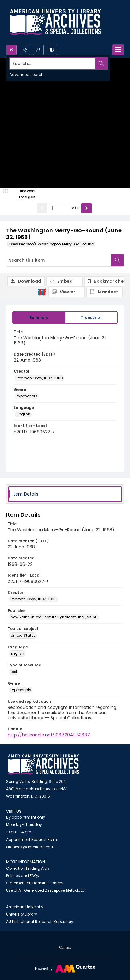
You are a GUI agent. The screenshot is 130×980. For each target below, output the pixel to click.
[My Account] (38, 50)
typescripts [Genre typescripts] (27, 396)
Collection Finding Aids (28, 868)
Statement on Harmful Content (35, 883)
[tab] (39, 318)
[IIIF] (42, 292)
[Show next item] (86, 208)
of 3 (76, 208)
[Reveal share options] (25, 50)
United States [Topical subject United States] (23, 635)
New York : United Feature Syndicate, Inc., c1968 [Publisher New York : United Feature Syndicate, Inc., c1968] (54, 617)
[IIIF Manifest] (105, 292)
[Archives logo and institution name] (55, 22)
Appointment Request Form (32, 840)
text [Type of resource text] (14, 672)
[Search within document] (117, 260)
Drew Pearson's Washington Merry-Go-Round (52, 244)
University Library (22, 914)
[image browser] (23, 194)
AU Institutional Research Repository (40, 921)
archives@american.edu (30, 847)
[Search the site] (52, 64)
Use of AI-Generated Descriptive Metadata (45, 890)
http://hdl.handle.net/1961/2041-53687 (49, 735)
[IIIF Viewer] (67, 292)
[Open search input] (11, 50)
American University (25, 907)
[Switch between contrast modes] (52, 50)
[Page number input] (59, 208)
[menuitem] (65, 947)
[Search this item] (59, 260)
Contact (65, 947)
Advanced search (27, 74)
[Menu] (118, 50)
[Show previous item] (42, 208)
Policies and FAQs (23, 876)
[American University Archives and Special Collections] (43, 765)
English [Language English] (24, 414)
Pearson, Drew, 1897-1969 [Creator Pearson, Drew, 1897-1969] (40, 378)
